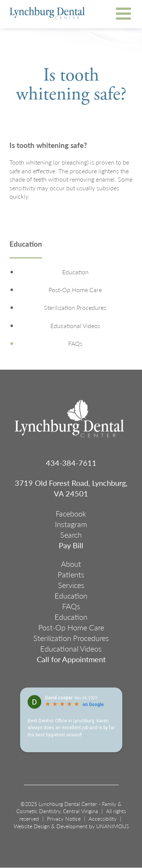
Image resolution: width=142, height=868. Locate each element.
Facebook (71, 513)
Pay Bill (71, 545)
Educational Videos (75, 326)
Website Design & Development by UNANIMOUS (71, 826)
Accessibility (103, 818)
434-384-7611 (71, 463)
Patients (71, 574)
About (71, 564)
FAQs (75, 344)
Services (71, 585)
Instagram (71, 524)
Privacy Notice (64, 818)
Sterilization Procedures (75, 308)
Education (26, 245)
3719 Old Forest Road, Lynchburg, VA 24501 (71, 488)
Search (71, 535)
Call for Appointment (71, 659)
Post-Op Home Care (75, 290)
